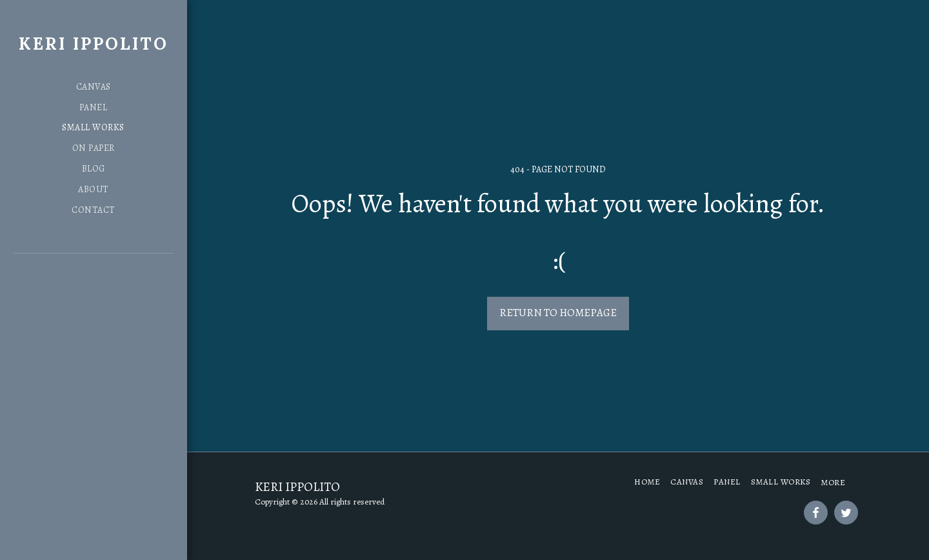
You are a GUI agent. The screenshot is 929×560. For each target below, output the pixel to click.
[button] (61, 289)
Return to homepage (558, 313)
